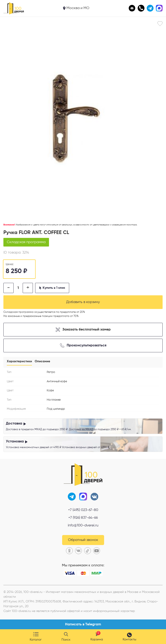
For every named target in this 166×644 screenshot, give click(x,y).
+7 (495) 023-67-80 (83, 510)
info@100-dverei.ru (83, 526)
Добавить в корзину (83, 302)
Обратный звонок (83, 540)
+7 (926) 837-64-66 (83, 518)
